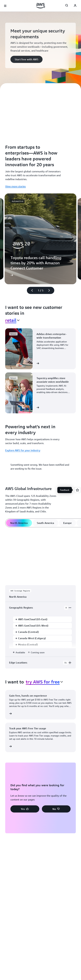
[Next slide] (51, 290)
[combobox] (12, 320)
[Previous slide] (31, 290)
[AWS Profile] (75, 6)
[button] (26, 59)
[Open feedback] (77, 490)
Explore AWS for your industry (23, 450)
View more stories (15, 186)
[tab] (19, 523)
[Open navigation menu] (5, 6)
